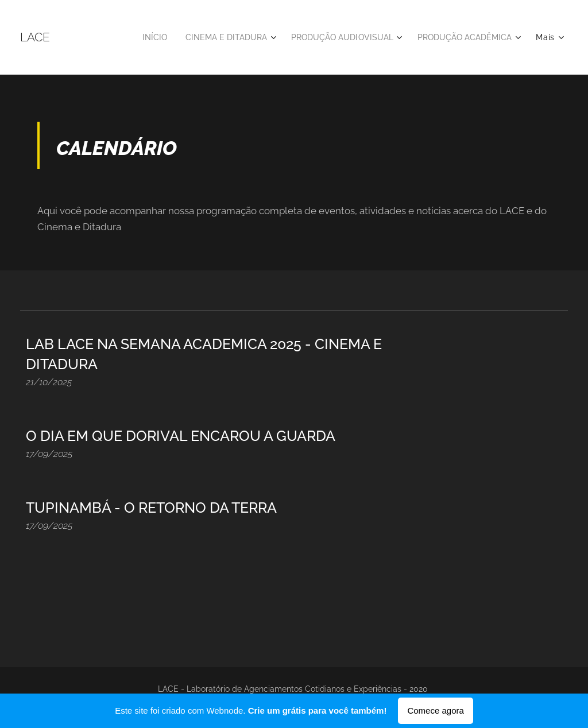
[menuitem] (135, 37)
